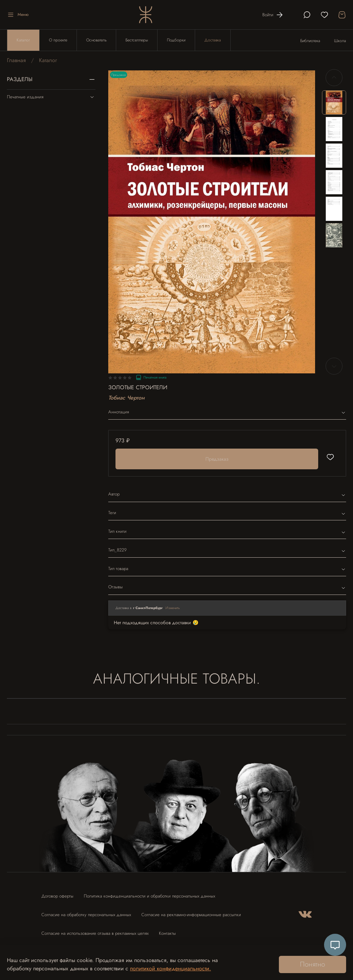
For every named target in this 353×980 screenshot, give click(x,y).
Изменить (173, 608)
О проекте (58, 40)
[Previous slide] (334, 78)
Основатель (96, 40)
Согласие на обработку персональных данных (86, 915)
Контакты (167, 933)
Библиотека (310, 41)
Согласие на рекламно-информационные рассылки (191, 915)
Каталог (23, 40)
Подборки (176, 40)
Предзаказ (217, 459)
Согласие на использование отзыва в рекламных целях (95, 933)
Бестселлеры (137, 40)
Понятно (312, 964)
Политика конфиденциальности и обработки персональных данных (149, 896)
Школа (340, 41)
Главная (16, 60)
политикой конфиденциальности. (170, 968)
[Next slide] (334, 366)
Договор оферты (57, 896)
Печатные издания (51, 97)
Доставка (213, 40)
